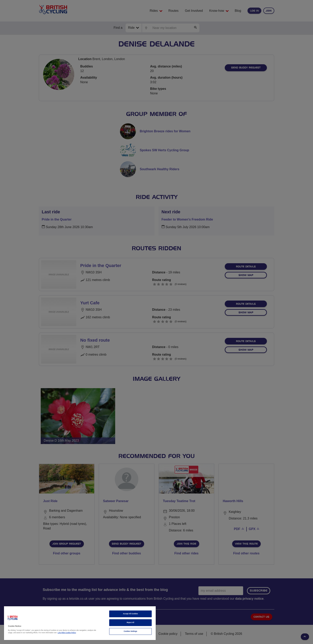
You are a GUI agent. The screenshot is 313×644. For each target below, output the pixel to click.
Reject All (131, 623)
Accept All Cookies (130, 614)
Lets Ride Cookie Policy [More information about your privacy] (67, 633)
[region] (80, 623)
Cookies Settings (130, 631)
